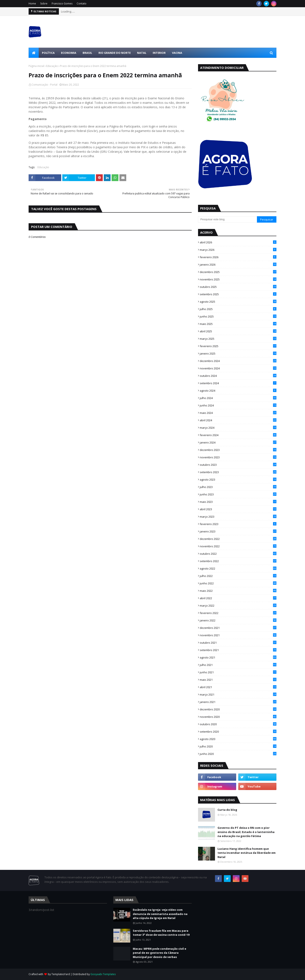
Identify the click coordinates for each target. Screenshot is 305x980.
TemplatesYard (61, 974)
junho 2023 (238, 494)
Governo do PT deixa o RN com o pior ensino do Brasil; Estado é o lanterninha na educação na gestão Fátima (246, 832)
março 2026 (238, 250)
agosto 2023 (238, 480)
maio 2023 (238, 502)
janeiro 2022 (238, 620)
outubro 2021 (238, 643)
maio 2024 (238, 413)
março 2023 (238, 517)
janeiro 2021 (238, 702)
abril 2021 (238, 687)
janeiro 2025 (238, 353)
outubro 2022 (238, 554)
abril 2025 (238, 331)
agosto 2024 (238, 391)
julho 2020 (238, 746)
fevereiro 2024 (238, 435)
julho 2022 (238, 576)
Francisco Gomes (62, 3)
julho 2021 (238, 665)
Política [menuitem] (48, 53)
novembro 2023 (238, 457)
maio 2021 (238, 680)
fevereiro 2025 (238, 346)
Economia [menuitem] (69, 53)
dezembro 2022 (238, 539)
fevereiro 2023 (238, 524)
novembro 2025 (238, 279)
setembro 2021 (238, 650)
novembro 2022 (238, 546)
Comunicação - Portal (44, 85)
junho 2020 (238, 754)
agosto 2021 (238, 657)
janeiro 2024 (238, 442)
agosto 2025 (238, 302)
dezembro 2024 (238, 361)
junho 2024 (238, 405)
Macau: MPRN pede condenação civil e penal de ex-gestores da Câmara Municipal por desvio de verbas (159, 953)
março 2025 (238, 339)
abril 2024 (238, 420)
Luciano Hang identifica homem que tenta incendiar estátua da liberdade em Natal (247, 853)
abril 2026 (238, 242)
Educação (52, 66)
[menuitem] (34, 53)
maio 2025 (238, 324)
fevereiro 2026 (238, 257)
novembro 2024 (238, 368)
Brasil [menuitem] (87, 53)
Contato (82, 3)
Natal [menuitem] (142, 53)
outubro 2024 (238, 376)
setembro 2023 (238, 472)
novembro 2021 (238, 635)
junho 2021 (238, 672)
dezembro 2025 (238, 272)
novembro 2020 (238, 717)
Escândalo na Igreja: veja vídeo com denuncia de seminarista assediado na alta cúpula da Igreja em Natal (160, 914)
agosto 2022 (238, 568)
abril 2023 (238, 509)
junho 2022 (238, 583)
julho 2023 (238, 487)
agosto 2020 (238, 739)
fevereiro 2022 (238, 613)
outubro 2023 (238, 465)
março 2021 (238, 694)
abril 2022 (238, 598)
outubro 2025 (238, 287)
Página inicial (36, 66)
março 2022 (238, 606)
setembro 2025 (238, 294)
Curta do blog (227, 810)
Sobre (44, 3)
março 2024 (238, 428)
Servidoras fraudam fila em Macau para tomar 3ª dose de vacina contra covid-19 (161, 933)
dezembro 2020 (238, 709)
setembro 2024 (238, 383)
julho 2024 (238, 398)
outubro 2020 (238, 724)
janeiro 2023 (238, 531)
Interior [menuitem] (159, 53)
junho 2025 (238, 316)
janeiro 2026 (238, 265)
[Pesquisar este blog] (227, 219)
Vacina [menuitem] (177, 53)
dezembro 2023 (238, 450)
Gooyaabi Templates (103, 974)
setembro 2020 (238, 732)
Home (32, 3)
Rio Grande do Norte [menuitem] (115, 53)
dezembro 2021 (238, 628)
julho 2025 (238, 309)
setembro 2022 (238, 561)
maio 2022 (238, 591)
